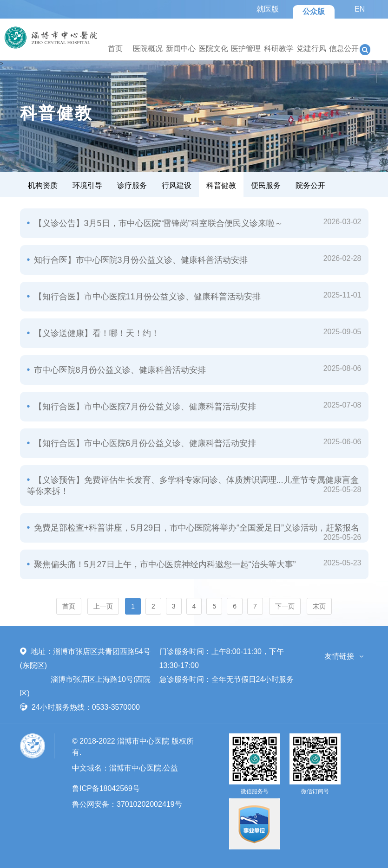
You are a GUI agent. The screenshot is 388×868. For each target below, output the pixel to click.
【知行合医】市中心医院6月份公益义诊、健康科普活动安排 (144, 443)
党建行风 (311, 49)
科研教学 (279, 49)
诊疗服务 (132, 185)
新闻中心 (181, 49)
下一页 (285, 606)
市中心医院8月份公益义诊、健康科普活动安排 (119, 370)
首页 (115, 49)
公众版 (314, 11)
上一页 (103, 606)
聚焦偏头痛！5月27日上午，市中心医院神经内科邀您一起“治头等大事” (164, 564)
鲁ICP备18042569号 (106, 788)
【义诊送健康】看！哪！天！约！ (95, 333)
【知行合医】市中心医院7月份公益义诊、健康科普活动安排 (144, 407)
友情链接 (339, 656)
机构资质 (43, 185)
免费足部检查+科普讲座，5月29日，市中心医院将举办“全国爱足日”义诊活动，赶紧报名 (196, 528)
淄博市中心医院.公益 (144, 768)
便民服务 (266, 185)
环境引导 (87, 185)
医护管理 (246, 49)
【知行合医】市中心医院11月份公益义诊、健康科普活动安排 (146, 297)
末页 (319, 606)
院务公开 (310, 185)
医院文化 (213, 49)
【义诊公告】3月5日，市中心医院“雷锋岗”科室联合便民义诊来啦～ (157, 223)
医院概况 (148, 49)
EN (360, 9)
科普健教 (221, 185)
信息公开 (344, 49)
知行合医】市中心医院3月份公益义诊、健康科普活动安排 (140, 260)
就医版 (268, 9)
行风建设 (177, 185)
